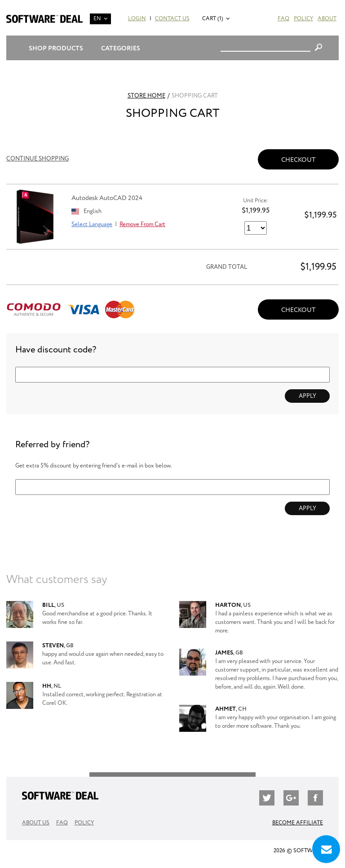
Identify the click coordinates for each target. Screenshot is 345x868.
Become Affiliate (298, 823)
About (327, 19)
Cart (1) (213, 19)
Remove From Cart (142, 225)
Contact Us (172, 19)
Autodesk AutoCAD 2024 (107, 198)
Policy (303, 19)
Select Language (92, 225)
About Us (36, 823)
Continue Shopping (38, 159)
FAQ (283, 19)
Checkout (299, 160)
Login (137, 19)
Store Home (146, 96)
